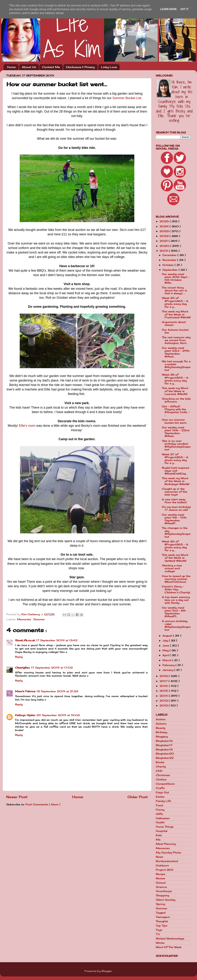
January (168, 670)
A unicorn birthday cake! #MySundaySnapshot (176, 626)
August (168, 636)
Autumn (161, 724)
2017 (164, 681)
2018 (164, 676)
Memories (24, 619)
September (170, 270)
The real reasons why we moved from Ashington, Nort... (176, 340)
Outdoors (162, 865)
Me (158, 840)
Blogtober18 (164, 749)
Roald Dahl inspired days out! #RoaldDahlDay (175, 471)
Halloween (163, 818)
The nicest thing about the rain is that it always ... (174, 290)
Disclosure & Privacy (80, 67)
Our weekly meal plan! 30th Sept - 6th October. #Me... (176, 279)
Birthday (162, 732)
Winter (160, 943)
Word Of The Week (169, 947)
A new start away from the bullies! (174, 501)
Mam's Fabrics (25, 691)
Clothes (161, 779)
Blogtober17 (164, 745)
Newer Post (17, 797)
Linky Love (109, 67)
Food (159, 805)
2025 (165, 221)
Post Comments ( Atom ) (43, 804)
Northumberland (167, 861)
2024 (165, 226)
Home (11, 67)
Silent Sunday (166, 900)
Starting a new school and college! (172, 568)
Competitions (165, 784)
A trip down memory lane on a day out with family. (176, 600)
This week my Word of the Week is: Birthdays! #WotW (176, 481)
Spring (160, 904)
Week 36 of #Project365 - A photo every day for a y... (175, 546)
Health (160, 822)
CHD (159, 771)
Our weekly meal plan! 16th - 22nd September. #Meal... (176, 432)
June (166, 646)
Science (161, 887)
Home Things (165, 827)
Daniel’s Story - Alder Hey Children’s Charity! (176, 589)
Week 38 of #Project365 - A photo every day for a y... (175, 379)
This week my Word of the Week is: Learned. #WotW (175, 391)
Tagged (161, 913)
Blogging (162, 737)
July (166, 641)
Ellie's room (27, 426)
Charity (161, 767)
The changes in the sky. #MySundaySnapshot (176, 532)
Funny (160, 810)
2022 (165, 236)
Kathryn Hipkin (25, 715)
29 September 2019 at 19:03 (58, 715)
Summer (39, 619)
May (166, 650)
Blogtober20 (165, 754)
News (159, 857)
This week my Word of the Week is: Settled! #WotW (175, 558)
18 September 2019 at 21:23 (57, 691)
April (166, 655)
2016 (164, 686)
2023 (165, 231)
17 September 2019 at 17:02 (52, 668)
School (161, 883)
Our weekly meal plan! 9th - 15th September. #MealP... (174, 519)
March (167, 660)
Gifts (159, 814)
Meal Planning (166, 844)
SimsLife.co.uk (25, 640)
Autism (161, 719)
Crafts (160, 788)
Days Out (162, 792)
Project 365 (165, 870)
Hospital (162, 831)
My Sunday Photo (168, 853)
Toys (159, 930)
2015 (164, 691)
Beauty (161, 728)
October (169, 265)
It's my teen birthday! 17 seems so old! (176, 508)
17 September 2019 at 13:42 (57, 640)
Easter (160, 797)
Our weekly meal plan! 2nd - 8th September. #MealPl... (174, 612)
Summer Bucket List (127, 98)
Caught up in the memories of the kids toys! (175, 492)
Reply (19, 657)
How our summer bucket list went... (175, 421)
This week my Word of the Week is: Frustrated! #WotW (176, 314)
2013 (164, 701)
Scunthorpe (164, 891)
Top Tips (162, 926)
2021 (164, 241)
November (170, 260)
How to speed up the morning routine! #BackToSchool (176, 579)
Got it (184, 9)
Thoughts (162, 921)
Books (160, 762)
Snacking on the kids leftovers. (176, 400)
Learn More (169, 9)
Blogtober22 (165, 758)
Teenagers (163, 917)
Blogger (107, 971)
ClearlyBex (22, 668)
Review (160, 878)
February (169, 665)
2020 (165, 246)
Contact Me (51, 67)
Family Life (163, 801)
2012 (164, 706)
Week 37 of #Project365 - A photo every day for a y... (175, 459)
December (170, 255)
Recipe (160, 874)
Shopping (162, 895)
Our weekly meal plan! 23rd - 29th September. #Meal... (176, 352)
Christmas (163, 775)
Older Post (138, 797)
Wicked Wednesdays (170, 939)
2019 (164, 251)
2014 (164, 696)
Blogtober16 (164, 741)
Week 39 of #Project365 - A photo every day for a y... (175, 302)
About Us (29, 67)
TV (158, 934)
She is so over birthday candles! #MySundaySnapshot (176, 445)
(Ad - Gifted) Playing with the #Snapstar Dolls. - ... (176, 411)
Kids (159, 835)
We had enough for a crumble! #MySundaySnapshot (176, 366)
